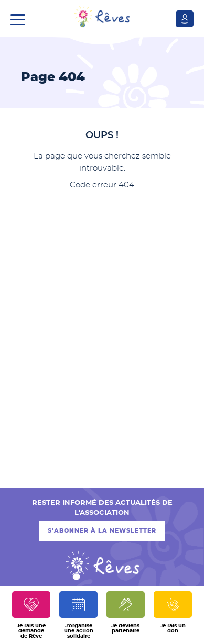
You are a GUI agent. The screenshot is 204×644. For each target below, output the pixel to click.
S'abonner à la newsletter (102, 531)
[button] (20, 18)
